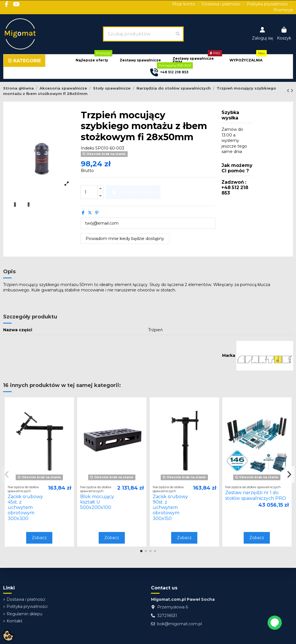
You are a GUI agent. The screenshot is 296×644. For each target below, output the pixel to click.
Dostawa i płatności (222, 4)
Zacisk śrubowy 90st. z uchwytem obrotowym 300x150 (170, 508)
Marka (229, 355)
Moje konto (184, 4)
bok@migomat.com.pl (180, 624)
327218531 (167, 616)
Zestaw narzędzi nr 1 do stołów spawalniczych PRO (256, 495)
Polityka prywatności (268, 4)
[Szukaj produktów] (178, 34)
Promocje (283, 10)
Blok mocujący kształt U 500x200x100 (97, 502)
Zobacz (39, 538)
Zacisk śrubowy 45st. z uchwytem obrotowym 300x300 (25, 508)
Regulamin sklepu (24, 614)
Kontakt (15, 621)
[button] (92, 60)
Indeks (87, 148)
